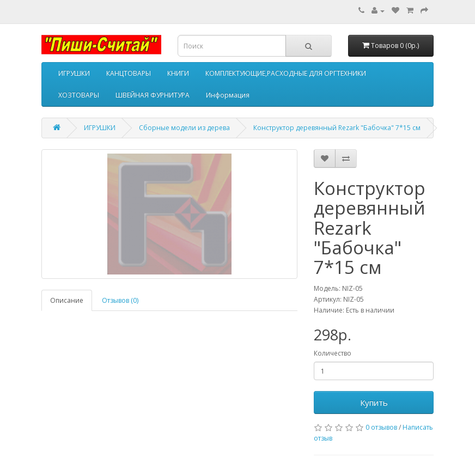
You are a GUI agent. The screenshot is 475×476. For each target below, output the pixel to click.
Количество (333, 353)
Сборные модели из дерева (184, 128)
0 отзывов (381, 427)
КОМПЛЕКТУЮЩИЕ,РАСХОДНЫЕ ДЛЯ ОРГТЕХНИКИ (286, 73)
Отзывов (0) (120, 300)
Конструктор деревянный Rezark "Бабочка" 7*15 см (337, 128)
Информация (228, 95)
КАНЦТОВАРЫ (129, 73)
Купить (374, 402)
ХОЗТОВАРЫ (79, 95)
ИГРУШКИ (74, 73)
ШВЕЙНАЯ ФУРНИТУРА (153, 95)
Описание (67, 300)
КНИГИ (178, 73)
